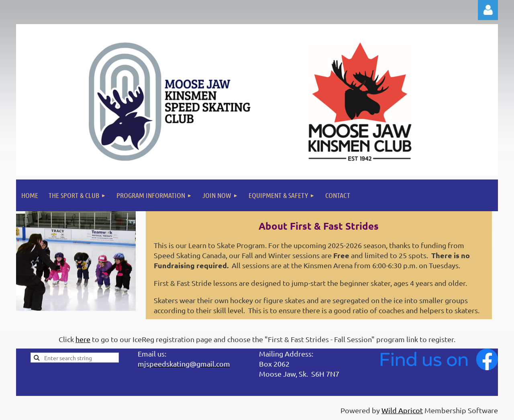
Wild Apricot (402, 410)
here (83, 339)
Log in (488, 10)
